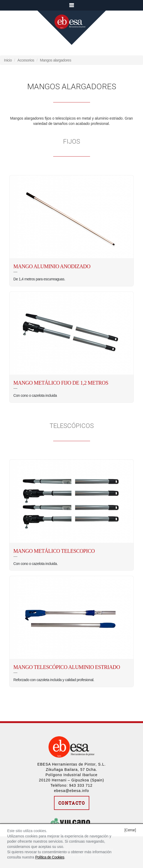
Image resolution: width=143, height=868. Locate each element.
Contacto (72, 803)
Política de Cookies (50, 857)
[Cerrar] (130, 830)
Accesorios (26, 60)
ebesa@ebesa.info (71, 791)
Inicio (8, 60)
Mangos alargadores (56, 60)
